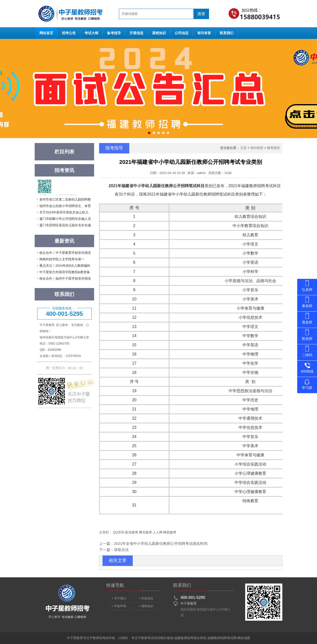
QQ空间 (119, 532)
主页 (243, 148)
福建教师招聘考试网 (222, 638)
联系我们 (227, 33)
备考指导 (114, 33)
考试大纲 (91, 33)
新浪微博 (132, 532)
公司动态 (182, 33)
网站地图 (244, 638)
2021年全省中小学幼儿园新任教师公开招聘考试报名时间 (161, 543)
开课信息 (136, 33)
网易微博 (170, 532)
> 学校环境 (119, 606)
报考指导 (273, 148)
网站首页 (69, 14)
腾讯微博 (145, 532)
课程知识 (159, 33)
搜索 (201, 14)
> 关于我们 (119, 598)
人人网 (158, 532)
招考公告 (69, 33)
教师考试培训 (151, 638)
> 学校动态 (146, 598)
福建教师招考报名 (187, 638)
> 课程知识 (146, 606)
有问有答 (204, 33)
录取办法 (121, 550)
